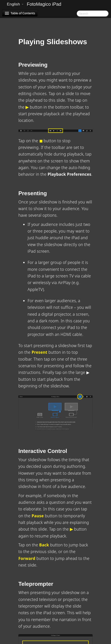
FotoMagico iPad (44, 4)
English (15, 4)
